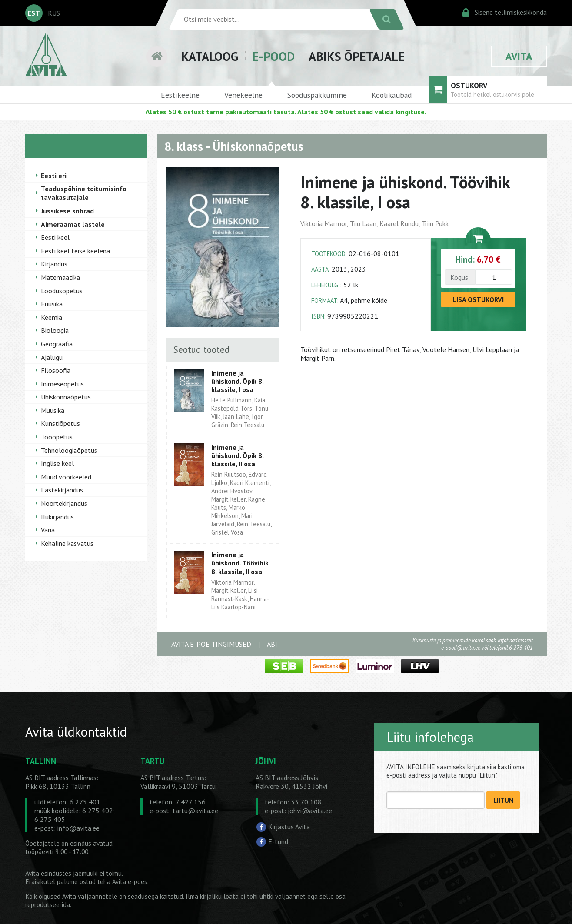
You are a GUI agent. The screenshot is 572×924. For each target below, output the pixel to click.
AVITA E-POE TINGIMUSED (211, 644)
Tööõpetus (57, 437)
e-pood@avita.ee (461, 648)
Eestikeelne (180, 95)
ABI (272, 644)
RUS (54, 13)
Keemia (52, 317)
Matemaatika (60, 277)
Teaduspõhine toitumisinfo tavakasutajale (84, 193)
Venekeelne (243, 95)
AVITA (519, 56)
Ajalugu (52, 357)
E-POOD (273, 56)
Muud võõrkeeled (66, 477)
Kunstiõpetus (60, 423)
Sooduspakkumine (317, 95)
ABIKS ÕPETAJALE (357, 56)
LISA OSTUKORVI (478, 299)
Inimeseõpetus (62, 384)
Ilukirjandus (57, 517)
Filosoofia (56, 370)
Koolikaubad (392, 95)
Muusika (53, 410)
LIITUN (503, 800)
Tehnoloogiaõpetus (69, 450)
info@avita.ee (78, 828)
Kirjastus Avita (289, 827)
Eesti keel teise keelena (75, 251)
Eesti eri (54, 176)
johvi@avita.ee (310, 811)
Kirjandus (54, 264)
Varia (48, 530)
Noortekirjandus (64, 503)
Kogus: (460, 277)
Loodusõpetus (62, 291)
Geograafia (57, 344)
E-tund (278, 841)
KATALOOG (210, 56)
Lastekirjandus (62, 490)
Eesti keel (55, 237)
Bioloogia (55, 330)
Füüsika (52, 304)
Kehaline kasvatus (67, 543)
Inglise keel (57, 463)
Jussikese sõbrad (67, 211)
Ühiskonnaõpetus (66, 397)
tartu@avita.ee (195, 811)
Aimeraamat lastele (73, 224)
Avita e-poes (130, 882)
